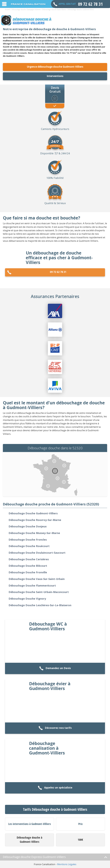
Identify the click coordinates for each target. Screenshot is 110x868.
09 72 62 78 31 (37, 272)
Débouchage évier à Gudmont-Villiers (50, 686)
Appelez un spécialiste (55, 788)
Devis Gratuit (55, 89)
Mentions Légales (67, 864)
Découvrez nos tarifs (55, 728)
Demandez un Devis (55, 668)
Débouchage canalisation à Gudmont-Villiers (47, 748)
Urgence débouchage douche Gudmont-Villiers (55, 67)
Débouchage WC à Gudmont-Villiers (48, 626)
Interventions (55, 76)
